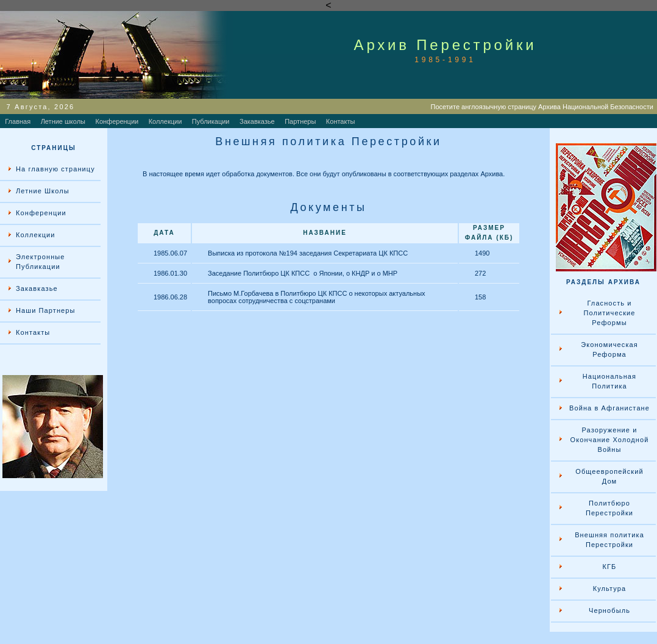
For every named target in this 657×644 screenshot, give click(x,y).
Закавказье (257, 121)
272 (480, 273)
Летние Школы (43, 191)
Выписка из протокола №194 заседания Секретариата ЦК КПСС (308, 253)
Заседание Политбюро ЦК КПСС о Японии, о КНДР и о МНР (303, 273)
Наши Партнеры (46, 310)
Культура (610, 589)
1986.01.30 (170, 273)
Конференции (117, 121)
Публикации (211, 121)
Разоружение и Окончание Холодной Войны (610, 440)
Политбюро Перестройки (609, 508)
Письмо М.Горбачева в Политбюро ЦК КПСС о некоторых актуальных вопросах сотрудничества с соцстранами (316, 297)
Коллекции (165, 121)
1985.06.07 (170, 253)
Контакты (341, 121)
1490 (482, 253)
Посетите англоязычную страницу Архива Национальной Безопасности (544, 107)
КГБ (610, 567)
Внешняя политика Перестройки (609, 540)
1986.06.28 (170, 297)
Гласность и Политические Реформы (609, 313)
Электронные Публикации (41, 262)
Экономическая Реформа (609, 349)
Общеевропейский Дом (609, 476)
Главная (18, 121)
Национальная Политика (609, 381)
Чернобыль (609, 610)
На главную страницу (55, 169)
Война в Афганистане (609, 408)
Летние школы (63, 121)
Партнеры (300, 121)
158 (480, 297)
